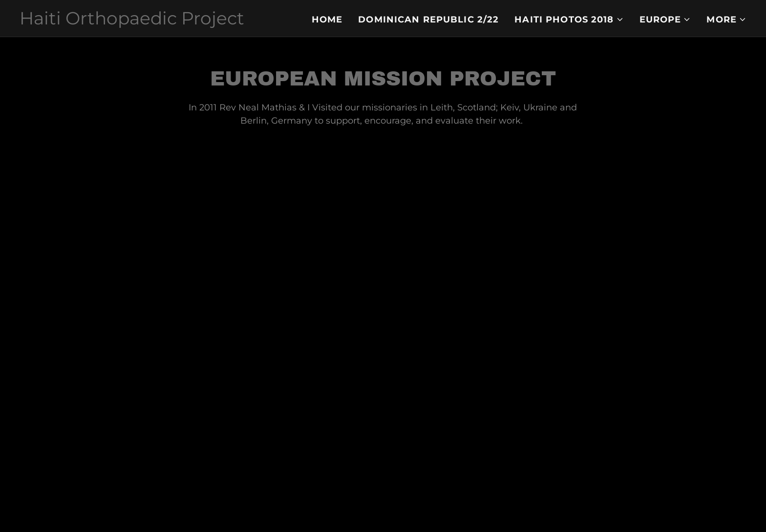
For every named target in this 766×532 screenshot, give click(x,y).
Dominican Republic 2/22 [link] (428, 20)
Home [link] (327, 20)
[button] (569, 20)
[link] (132, 21)
